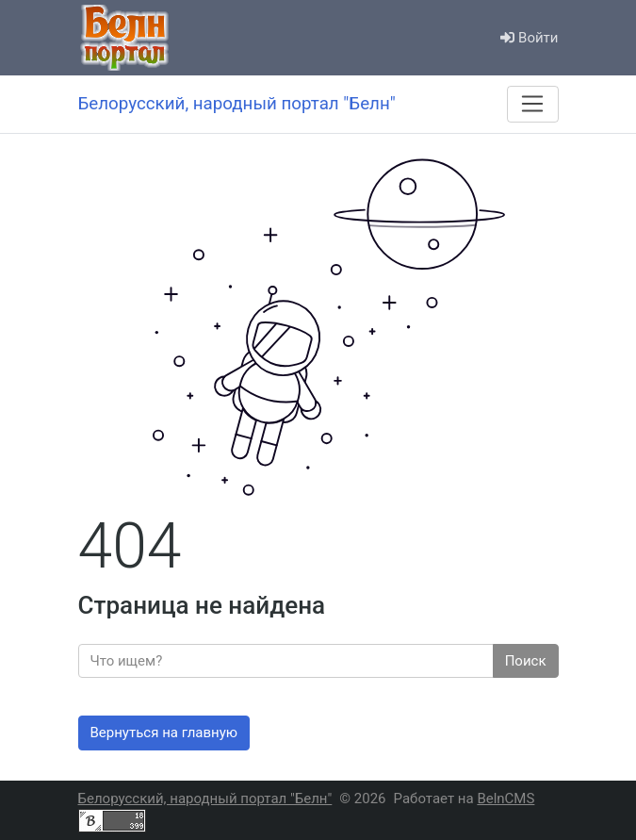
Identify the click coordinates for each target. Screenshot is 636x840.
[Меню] (532, 104)
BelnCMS (506, 799)
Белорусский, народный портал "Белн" (205, 799)
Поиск (526, 661)
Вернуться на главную (164, 733)
